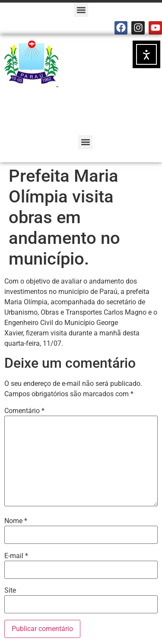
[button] (81, 10)
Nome (16, 521)
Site (10, 590)
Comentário (24, 411)
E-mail (16, 556)
